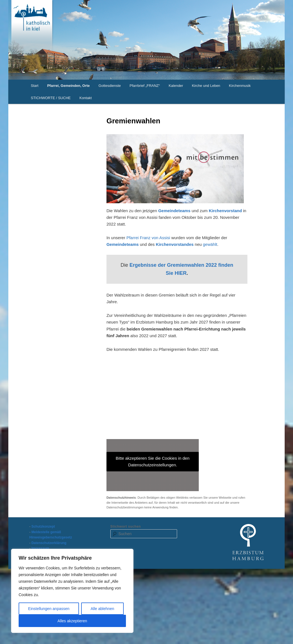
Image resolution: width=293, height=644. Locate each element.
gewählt (210, 244)
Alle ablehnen (102, 609)
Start (35, 86)
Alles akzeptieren (72, 621)
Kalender (176, 86)
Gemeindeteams (174, 211)
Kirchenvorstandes (175, 244)
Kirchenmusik (240, 86)
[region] (72, 591)
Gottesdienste (110, 86)
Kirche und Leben (206, 86)
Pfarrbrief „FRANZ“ (145, 86)
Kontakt (86, 98)
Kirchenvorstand (225, 211)
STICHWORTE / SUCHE (51, 98)
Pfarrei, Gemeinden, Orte (69, 86)
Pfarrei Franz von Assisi (148, 238)
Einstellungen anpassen (49, 609)
